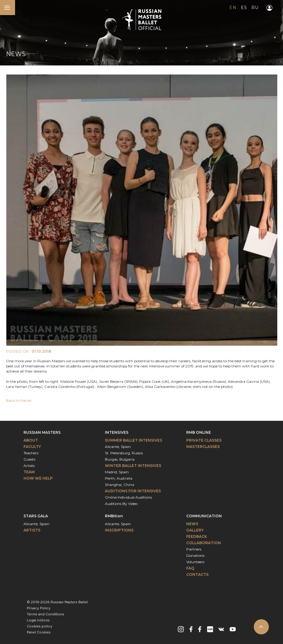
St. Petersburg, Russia (124, 453)
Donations (195, 555)
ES (244, 8)
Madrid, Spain (117, 472)
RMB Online (199, 432)
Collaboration (204, 543)
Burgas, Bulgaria (120, 459)
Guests (29, 459)
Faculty (32, 447)
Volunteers (195, 562)
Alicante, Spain (118, 447)
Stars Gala (36, 516)
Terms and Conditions (46, 614)
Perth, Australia (119, 478)
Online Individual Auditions (128, 497)
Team (29, 472)
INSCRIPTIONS (119, 530)
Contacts (197, 574)
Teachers (31, 453)
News (192, 524)
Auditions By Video (121, 504)
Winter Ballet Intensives (133, 466)
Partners (194, 549)
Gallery (195, 530)
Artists (29, 466)
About (31, 440)
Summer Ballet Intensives (134, 440)
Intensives (117, 432)
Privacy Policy (39, 608)
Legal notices (38, 620)
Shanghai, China (119, 485)
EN (233, 8)
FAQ (190, 568)
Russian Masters (42, 432)
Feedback (197, 536)
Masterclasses (203, 447)
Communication (204, 516)
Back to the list (19, 400)
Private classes (204, 440)
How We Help (38, 478)
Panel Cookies (39, 633)
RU (255, 8)
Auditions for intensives (133, 491)
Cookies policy (40, 627)
